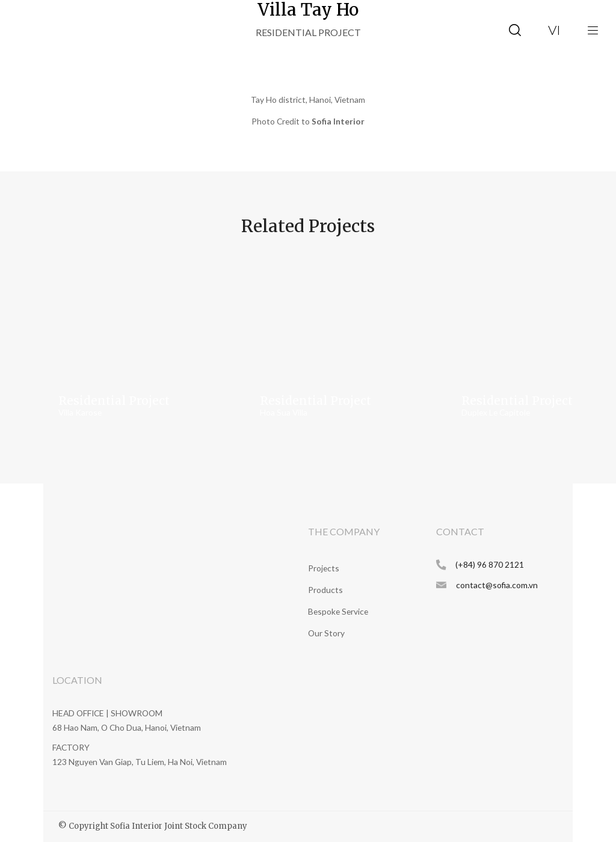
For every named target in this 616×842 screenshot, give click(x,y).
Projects (324, 568)
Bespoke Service (338, 611)
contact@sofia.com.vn (497, 585)
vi (554, 30)
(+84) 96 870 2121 (490, 564)
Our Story (326, 633)
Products (325, 590)
